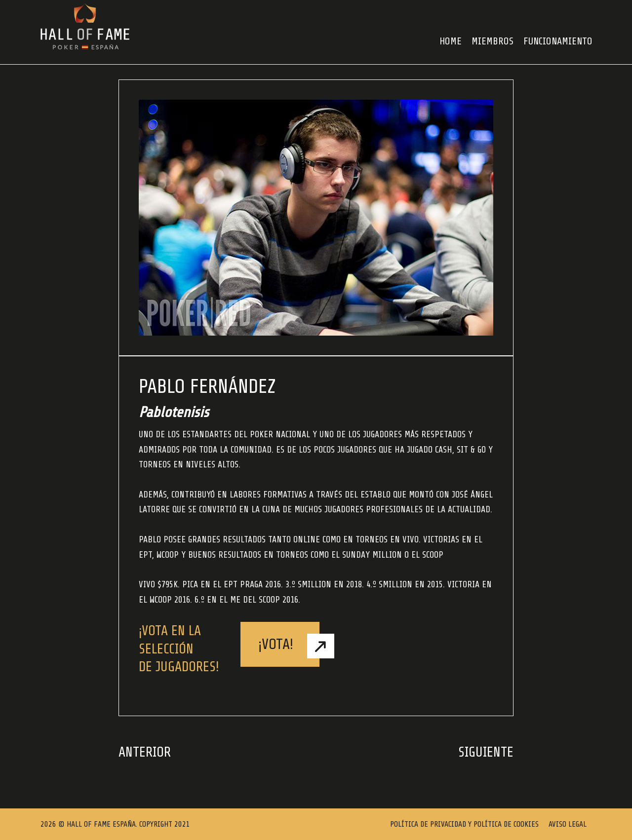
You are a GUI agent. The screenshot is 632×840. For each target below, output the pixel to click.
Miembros (493, 41)
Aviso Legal (568, 824)
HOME (451, 41)
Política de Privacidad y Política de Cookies (464, 824)
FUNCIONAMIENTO (558, 41)
